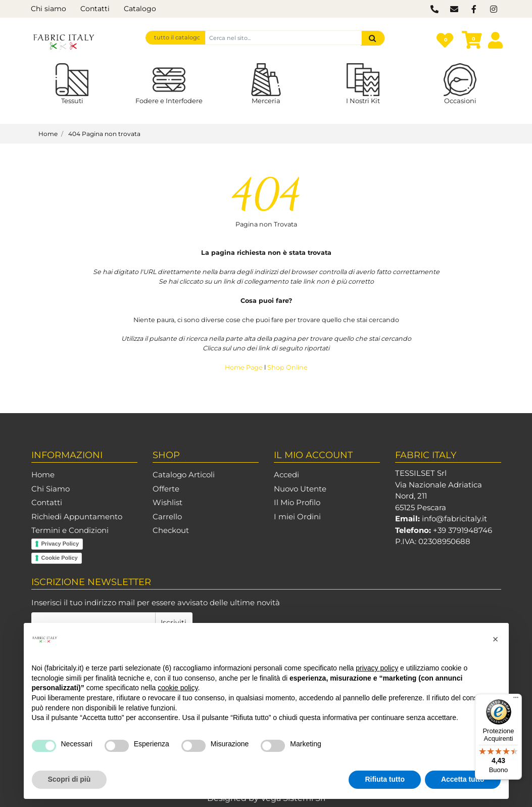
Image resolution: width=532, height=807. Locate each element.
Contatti (95, 9)
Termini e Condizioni (70, 530)
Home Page (245, 367)
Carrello (167, 517)
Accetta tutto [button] (463, 779)
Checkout (171, 530)
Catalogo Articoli (184, 475)
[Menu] (516, 700)
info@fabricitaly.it (454, 519)
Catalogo (140, 9)
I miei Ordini (297, 517)
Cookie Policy (60, 558)
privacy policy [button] (377, 668)
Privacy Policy (60, 544)
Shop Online (287, 367)
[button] (373, 38)
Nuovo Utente (300, 489)
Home (48, 134)
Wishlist (167, 502)
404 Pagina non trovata (104, 134)
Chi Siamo (51, 489)
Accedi (286, 475)
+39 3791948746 (463, 530)
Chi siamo (49, 9)
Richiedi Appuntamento (77, 517)
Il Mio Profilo (297, 502)
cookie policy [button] (178, 688)
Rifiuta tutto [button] (385, 779)
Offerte (166, 489)
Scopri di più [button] (69, 779)
